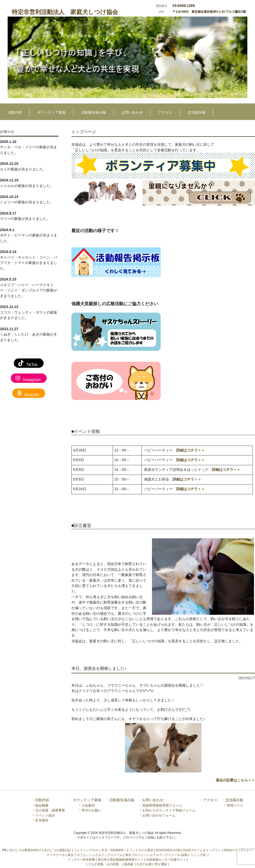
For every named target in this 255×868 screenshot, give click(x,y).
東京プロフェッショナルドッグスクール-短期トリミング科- (166, 855)
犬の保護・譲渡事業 (50, 810)
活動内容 (42, 800)
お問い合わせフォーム (159, 815)
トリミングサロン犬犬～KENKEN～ (101, 850)
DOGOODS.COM (168, 850)
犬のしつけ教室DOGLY (25, 850)
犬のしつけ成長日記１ (59, 850)
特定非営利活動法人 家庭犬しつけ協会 (65, 12)
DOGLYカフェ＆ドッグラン (202, 850)
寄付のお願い (92, 810)
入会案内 (88, 805)
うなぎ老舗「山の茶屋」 (105, 864)
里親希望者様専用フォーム (162, 805)
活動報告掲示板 (122, 800)
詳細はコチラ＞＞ (190, 450)
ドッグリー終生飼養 (81, 860)
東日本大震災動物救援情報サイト (121, 860)
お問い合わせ (153, 800)
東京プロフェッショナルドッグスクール (95, 855)
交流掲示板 (234, 800)
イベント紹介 (45, 815)
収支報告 (42, 820)
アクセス (210, 800)
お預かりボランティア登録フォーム (169, 810)
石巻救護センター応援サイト (166, 860)
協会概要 (42, 805)
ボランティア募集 (87, 800)
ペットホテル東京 (141, 850)
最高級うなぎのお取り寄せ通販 (146, 864)
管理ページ (235, 805)
